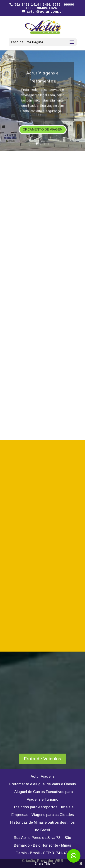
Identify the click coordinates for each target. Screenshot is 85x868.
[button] (74, 856)
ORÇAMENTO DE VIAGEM (43, 131)
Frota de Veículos (42, 759)
